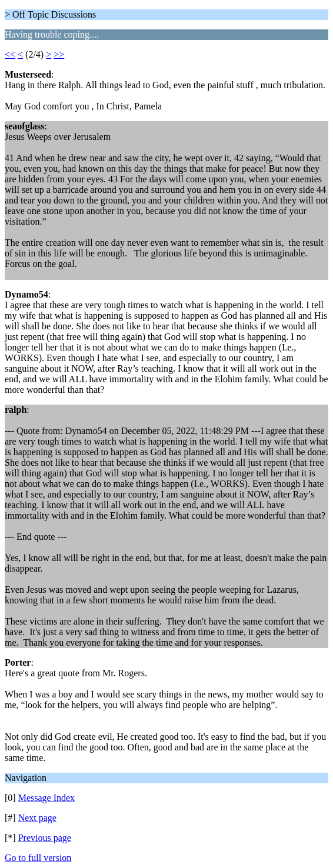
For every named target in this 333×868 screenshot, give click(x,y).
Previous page (45, 838)
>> (59, 54)
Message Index (46, 798)
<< (10, 54)
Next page (37, 818)
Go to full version (38, 858)
